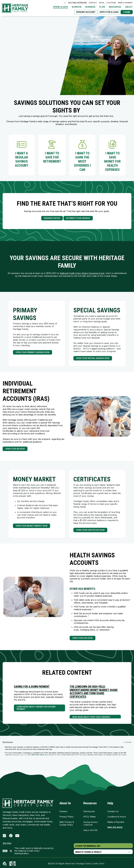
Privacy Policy (66, 817)
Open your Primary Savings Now (33, 352)
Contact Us (113, 811)
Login (127, 12)
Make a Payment (125, 3)
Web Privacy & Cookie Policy (67, 823)
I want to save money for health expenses (112, 161)
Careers (63, 811)
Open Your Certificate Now (90, 530)
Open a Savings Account (18, 57)
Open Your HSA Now (83, 638)
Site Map (7, 843)
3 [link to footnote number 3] (88, 616)
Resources (115, 7)
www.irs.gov (19, 755)
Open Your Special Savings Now (93, 358)
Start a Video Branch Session (21, 69)
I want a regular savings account (22, 159)
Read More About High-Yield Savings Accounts (91, 718)
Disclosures (89, 811)
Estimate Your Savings (78, 218)
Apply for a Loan (109, 12)
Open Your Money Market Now (32, 526)
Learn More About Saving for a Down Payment (36, 708)
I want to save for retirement (52, 157)
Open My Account (86, 12)
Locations (111, 3)
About (129, 7)
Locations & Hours (117, 817)
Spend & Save (60, 7)
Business (90, 7)
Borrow (77, 7)
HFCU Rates (90, 817)
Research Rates (52, 218)
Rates (102, 3)
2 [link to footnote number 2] (93, 609)
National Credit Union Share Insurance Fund (82, 273)
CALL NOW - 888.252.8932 (18, 63)
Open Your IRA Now (15, 449)
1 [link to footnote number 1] (51, 507)
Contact (93, 3)
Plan (102, 7)
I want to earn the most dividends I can (82, 161)
